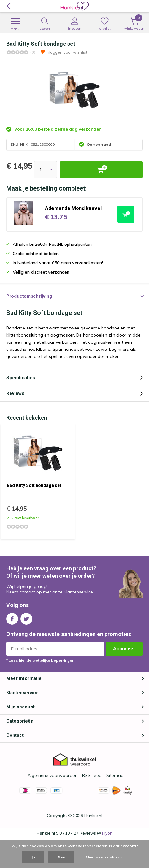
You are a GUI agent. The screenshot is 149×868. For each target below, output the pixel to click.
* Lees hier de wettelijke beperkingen (40, 660)
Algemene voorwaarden (53, 775)
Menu (15, 24)
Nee (61, 857)
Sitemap (115, 775)
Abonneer (124, 649)
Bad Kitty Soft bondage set (34, 485)
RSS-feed (92, 775)
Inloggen (74, 24)
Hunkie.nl (93, 816)
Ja (33, 857)
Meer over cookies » (104, 857)
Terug (8, 6)
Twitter (26, 617)
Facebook (12, 617)
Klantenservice (78, 592)
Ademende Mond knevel (73, 208)
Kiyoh (107, 833)
